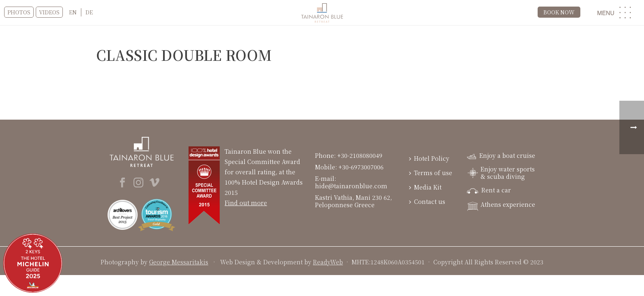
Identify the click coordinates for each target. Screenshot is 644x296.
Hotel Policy (429, 158)
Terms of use (431, 173)
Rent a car (489, 190)
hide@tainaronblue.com (351, 186)
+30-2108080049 (361, 155)
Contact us (427, 201)
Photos (19, 12)
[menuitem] (73, 12)
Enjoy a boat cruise (501, 155)
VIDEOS (49, 12)
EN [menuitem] (73, 12)
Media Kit (425, 187)
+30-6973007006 (361, 167)
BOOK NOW (559, 12)
